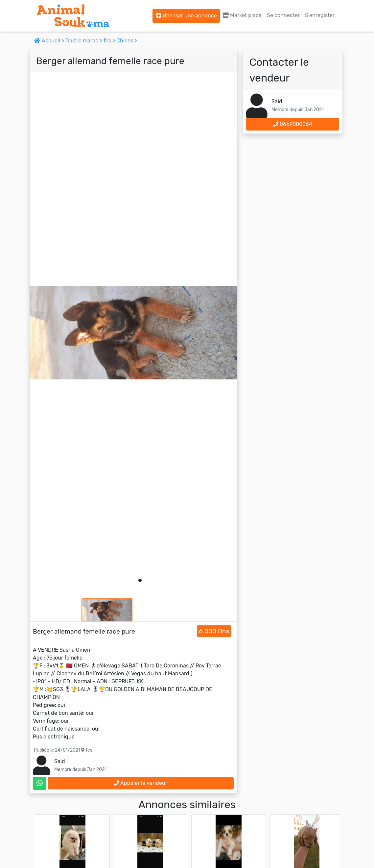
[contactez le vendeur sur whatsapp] (40, 783)
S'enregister (320, 15)
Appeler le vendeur (140, 783)
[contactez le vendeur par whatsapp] (40, 783)
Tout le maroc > (84, 41)
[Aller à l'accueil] (73, 16)
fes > (110, 41)
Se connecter (283, 15)
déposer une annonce (186, 16)
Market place (242, 15)
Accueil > (50, 41)
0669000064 (293, 124)
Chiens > (127, 41)
